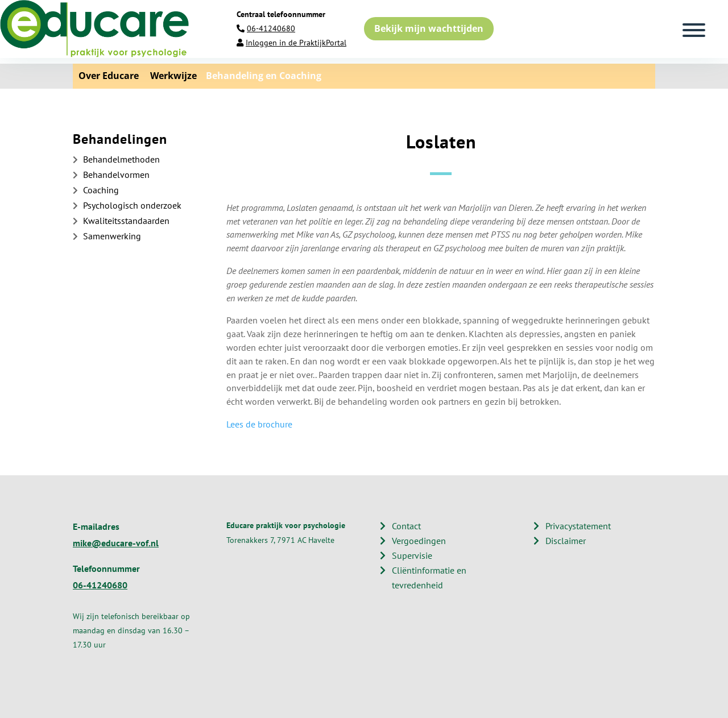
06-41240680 (271, 28)
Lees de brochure (259, 424)
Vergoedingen (419, 541)
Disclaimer (566, 541)
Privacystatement (578, 526)
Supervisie (412, 555)
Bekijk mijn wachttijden (429, 28)
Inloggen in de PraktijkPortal (296, 43)
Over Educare (109, 76)
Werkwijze (169, 76)
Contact (406, 526)
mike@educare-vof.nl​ (116, 543)
